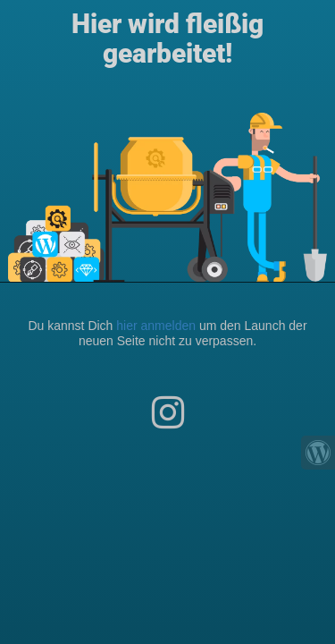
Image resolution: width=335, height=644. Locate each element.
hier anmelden (156, 326)
